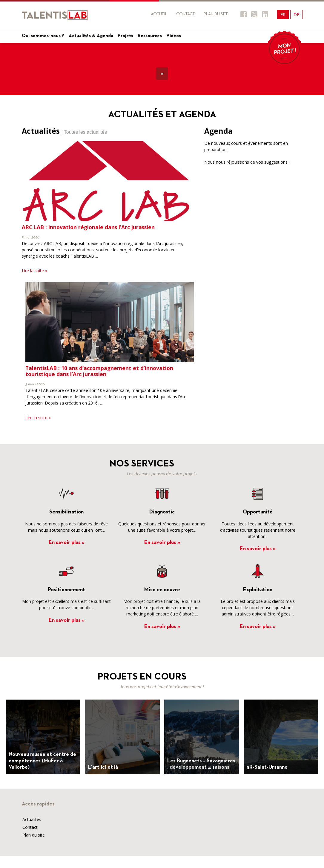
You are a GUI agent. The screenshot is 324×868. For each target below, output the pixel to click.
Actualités (32, 819)
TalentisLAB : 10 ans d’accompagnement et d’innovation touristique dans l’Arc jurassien (99, 371)
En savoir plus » (67, 542)
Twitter (254, 14)
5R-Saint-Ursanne (267, 767)
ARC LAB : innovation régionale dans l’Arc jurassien (88, 227)
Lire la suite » (34, 271)
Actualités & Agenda (91, 36)
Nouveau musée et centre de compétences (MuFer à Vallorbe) (42, 761)
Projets (125, 36)
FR (283, 15)
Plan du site (216, 14)
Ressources (150, 36)
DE (296, 15)
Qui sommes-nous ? (43, 36)
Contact (185, 14)
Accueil (159, 14)
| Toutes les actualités (84, 132)
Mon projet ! (285, 49)
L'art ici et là (103, 767)
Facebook (244, 14)
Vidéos (174, 36)
